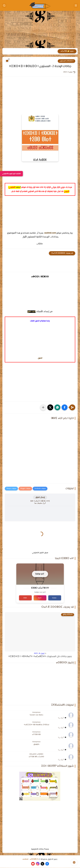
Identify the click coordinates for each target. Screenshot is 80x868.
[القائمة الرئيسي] (76, 5)
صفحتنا (54, 598)
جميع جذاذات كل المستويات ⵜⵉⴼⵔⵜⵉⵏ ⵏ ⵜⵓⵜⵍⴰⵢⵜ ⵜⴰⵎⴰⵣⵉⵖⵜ (40, 657)
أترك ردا (62, 718)
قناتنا (25, 598)
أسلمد (18, 187)
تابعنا (40, 598)
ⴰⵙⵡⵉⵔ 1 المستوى (67, 61)
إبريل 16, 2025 (39, 654)
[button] (65, 407)
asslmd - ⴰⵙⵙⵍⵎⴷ (30, 859)
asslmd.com (50, 233)
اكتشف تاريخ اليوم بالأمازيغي (11, 174)
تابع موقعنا (40, 574)
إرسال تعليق (40, 497)
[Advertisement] (40, 30)
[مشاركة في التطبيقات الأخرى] (43, 407)
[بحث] (4, 5)
